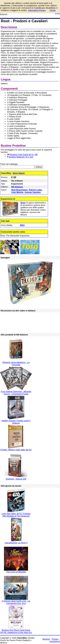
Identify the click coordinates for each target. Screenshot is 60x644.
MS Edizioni (17, 187)
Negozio (46, 639)
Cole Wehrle (17, 192)
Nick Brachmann (19, 190)
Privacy (55, 639)
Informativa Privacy (37, 10)
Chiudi (53, 10)
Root (23, 203)
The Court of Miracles (16, 572)
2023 (22, 225)
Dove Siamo (19, 173)
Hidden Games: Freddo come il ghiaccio (16, 422)
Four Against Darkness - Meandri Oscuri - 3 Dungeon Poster (16, 393)
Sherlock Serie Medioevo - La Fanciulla (16, 364)
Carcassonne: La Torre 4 (16, 543)
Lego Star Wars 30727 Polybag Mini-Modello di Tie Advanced (16, 515)
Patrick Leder (35, 190)
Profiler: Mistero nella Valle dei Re (16, 450)
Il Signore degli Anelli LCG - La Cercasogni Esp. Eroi (16, 602)
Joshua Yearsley (33, 192)
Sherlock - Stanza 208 (16, 479)
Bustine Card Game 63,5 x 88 (24, 154)
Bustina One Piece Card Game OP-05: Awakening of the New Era (16, 631)
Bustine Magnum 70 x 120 (21, 157)
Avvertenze (55, 641)
